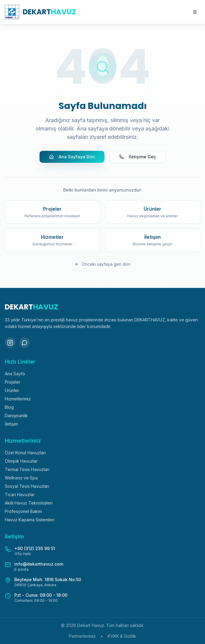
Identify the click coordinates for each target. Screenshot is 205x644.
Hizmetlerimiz (18, 399)
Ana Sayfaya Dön (72, 157)
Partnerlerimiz (82, 636)
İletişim (11, 424)
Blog (9, 407)
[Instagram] (10, 343)
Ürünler (12, 390)
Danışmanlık (16, 416)
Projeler (13, 382)
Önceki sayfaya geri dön (103, 264)
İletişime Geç (138, 157)
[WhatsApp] (25, 343)
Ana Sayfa (15, 374)
